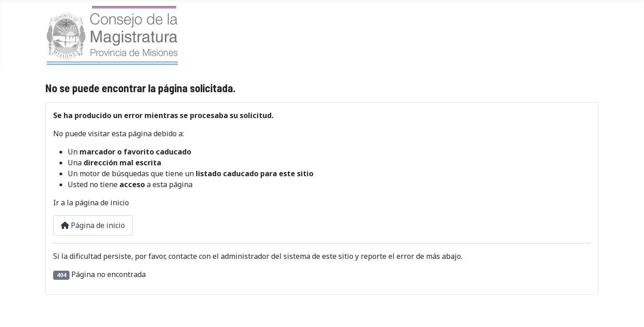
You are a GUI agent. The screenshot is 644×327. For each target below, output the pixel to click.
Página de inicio (93, 225)
